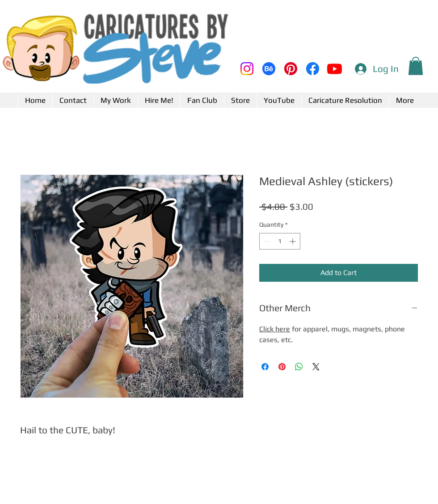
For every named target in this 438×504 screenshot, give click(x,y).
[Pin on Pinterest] (282, 367)
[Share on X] (316, 367)
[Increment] (293, 241)
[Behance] (269, 69)
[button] (416, 66)
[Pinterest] (291, 69)
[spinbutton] (280, 241)
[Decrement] (266, 241)
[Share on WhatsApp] (299, 367)
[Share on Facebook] (265, 367)
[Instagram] (247, 69)
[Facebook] (313, 69)
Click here (275, 329)
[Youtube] (335, 69)
